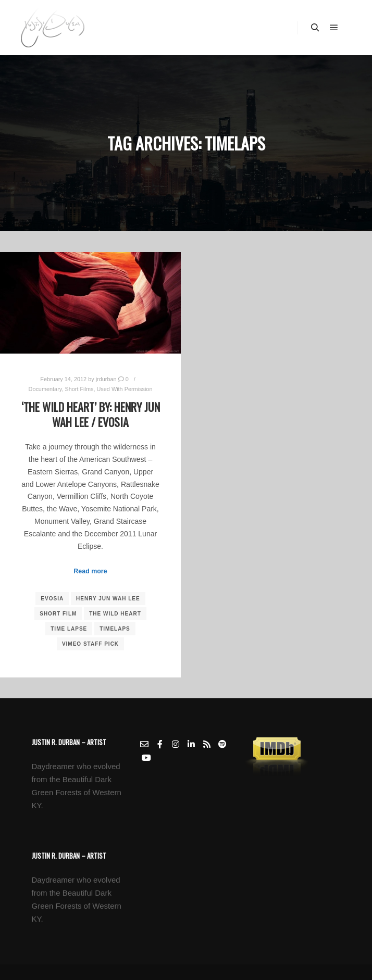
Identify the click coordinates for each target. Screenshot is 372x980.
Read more (90, 571)
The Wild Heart (115, 614)
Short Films (79, 389)
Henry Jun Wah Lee (108, 599)
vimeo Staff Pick (90, 644)
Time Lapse (69, 629)
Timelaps (115, 629)
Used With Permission (125, 389)
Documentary (45, 389)
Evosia (52, 599)
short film (58, 614)
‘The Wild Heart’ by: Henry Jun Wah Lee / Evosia (91, 414)
